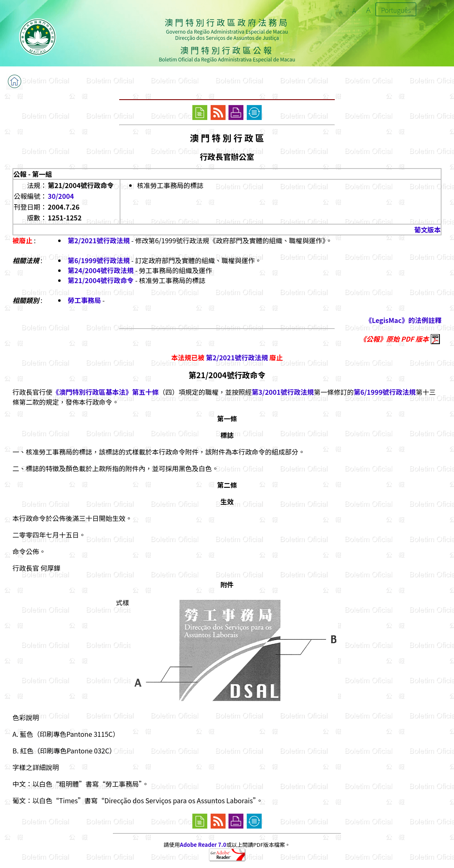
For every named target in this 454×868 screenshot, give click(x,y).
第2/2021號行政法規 (99, 240)
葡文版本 (427, 230)
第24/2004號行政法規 (101, 270)
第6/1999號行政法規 (99, 260)
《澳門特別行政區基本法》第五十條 (106, 392)
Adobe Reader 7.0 (203, 845)
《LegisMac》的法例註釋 (403, 320)
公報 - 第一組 (33, 174)
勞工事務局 (84, 300)
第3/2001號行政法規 (283, 392)
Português (396, 10)
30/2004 (61, 196)
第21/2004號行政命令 (101, 280)
